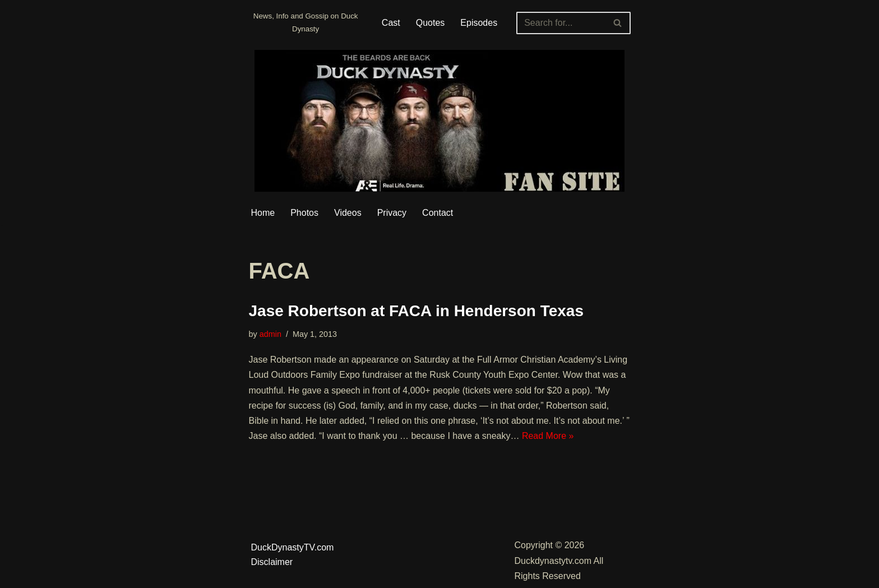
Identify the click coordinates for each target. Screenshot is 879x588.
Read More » (548, 436)
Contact (438, 213)
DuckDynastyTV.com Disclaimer (293, 555)
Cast (391, 23)
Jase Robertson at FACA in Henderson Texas (417, 311)
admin (270, 334)
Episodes (479, 23)
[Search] (561, 23)
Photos (304, 213)
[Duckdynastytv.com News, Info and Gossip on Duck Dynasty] (306, 23)
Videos (348, 213)
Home (263, 213)
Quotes (431, 23)
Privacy (392, 213)
